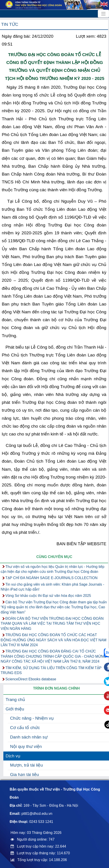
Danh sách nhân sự (29, 737)
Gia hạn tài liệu (25, 775)
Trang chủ (15, 700)
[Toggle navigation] (103, 14)
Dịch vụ (13, 756)
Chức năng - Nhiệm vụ (32, 718)
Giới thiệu (15, 709)
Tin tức (10, 24)
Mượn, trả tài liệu (26, 765)
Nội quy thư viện (26, 746)
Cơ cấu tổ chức (25, 728)
